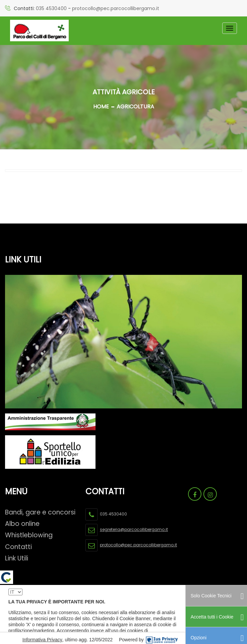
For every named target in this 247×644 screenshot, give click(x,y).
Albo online (22, 524)
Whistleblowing (29, 535)
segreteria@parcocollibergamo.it (134, 529)
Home (101, 107)
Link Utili (17, 558)
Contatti (18, 547)
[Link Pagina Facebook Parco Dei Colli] (195, 494)
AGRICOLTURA (135, 107)
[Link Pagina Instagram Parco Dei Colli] (210, 494)
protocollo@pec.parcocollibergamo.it (116, 8)
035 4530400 (51, 8)
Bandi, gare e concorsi (40, 512)
